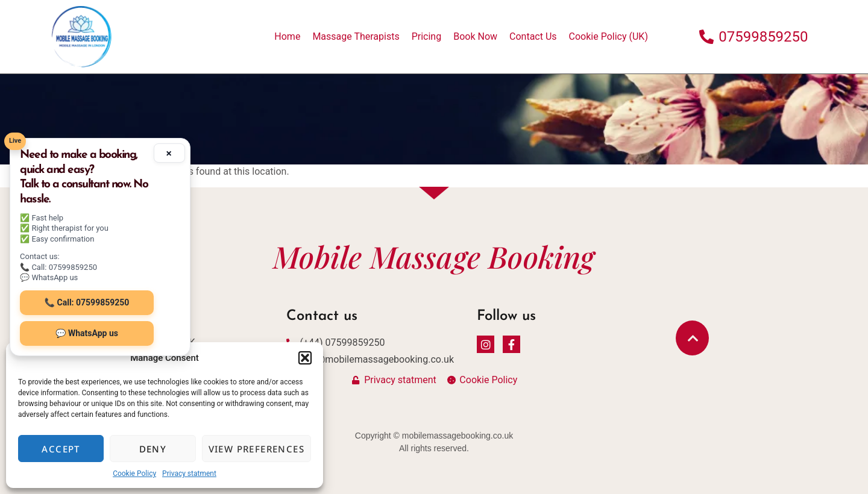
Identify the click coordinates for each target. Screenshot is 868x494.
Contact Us (533, 36)
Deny (153, 449)
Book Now (475, 36)
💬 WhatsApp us (87, 333)
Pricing (427, 36)
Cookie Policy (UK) (609, 36)
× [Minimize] (169, 153)
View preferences (256, 449)
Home (287, 36)
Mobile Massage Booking (434, 256)
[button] (305, 358)
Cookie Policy (134, 474)
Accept (61, 449)
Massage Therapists (356, 36)
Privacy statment (189, 474)
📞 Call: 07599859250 (87, 302)
